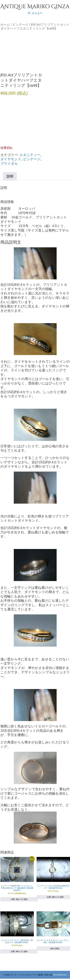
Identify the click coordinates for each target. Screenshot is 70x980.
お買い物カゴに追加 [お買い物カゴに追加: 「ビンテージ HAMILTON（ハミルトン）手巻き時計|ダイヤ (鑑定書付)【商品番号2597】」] (19, 899)
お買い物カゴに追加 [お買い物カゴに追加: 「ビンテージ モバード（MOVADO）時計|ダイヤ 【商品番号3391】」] (19, 951)
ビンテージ (20, 25)
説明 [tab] (10, 176)
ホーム (5, 25)
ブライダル (9, 164)
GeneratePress (60, 975)
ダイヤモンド (11, 159)
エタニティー (30, 155)
